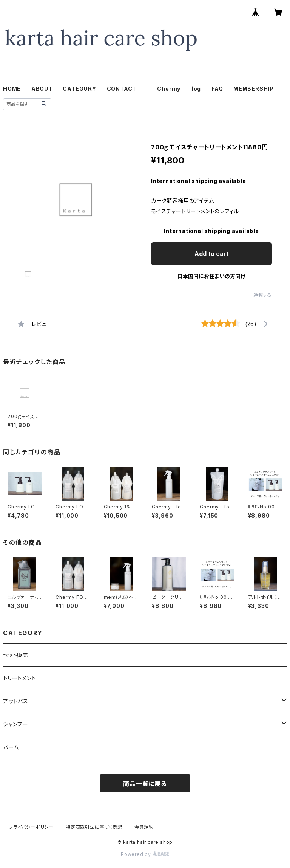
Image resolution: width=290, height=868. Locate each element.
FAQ (217, 89)
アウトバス (16, 701)
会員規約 (144, 827)
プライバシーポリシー (31, 827)
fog (196, 89)
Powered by (145, 854)
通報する (263, 295)
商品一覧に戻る (145, 784)
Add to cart (212, 254)
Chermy (169, 89)
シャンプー (16, 724)
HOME (12, 89)
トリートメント (20, 678)
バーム (11, 747)
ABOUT (42, 89)
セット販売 (16, 655)
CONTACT (122, 89)
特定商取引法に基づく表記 (94, 827)
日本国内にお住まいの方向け (211, 276)
